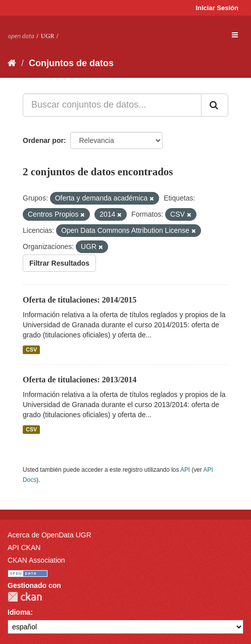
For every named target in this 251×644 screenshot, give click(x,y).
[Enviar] (215, 105)
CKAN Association (36, 560)
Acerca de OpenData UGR (49, 535)
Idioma (19, 612)
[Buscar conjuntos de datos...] (112, 105)
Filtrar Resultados (59, 263)
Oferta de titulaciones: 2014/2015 (80, 300)
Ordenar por (43, 140)
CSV (31, 350)
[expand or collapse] (235, 35)
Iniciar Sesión (217, 8)
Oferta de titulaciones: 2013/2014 (80, 380)
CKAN (25, 597)
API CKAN (24, 548)
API (185, 470)
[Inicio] (12, 63)
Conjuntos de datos (71, 63)
